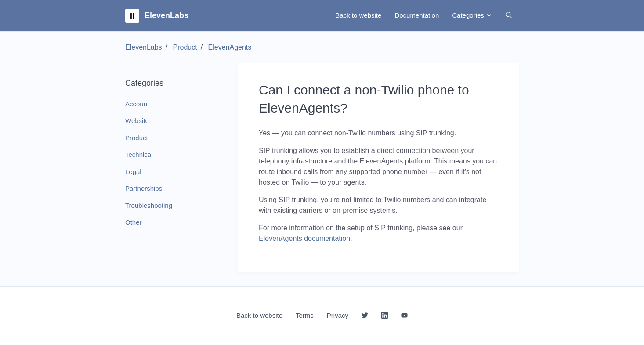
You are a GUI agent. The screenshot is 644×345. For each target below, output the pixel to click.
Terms (305, 315)
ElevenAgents (230, 47)
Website (137, 121)
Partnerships (144, 188)
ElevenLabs (144, 47)
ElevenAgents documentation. (306, 238)
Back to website (358, 15)
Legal (133, 172)
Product (185, 47)
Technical (139, 154)
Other (134, 222)
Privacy (338, 315)
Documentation (417, 15)
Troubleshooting (149, 205)
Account (137, 104)
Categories (472, 15)
